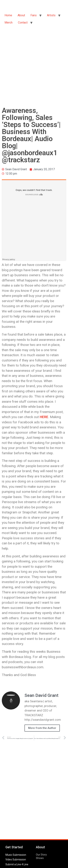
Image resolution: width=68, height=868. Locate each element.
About (21, 15)
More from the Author (42, 728)
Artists (51, 15)
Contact (23, 23)
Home (8, 15)
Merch (9, 23)
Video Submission (16, 859)
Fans (34, 15)
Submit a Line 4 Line (17, 864)
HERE (44, 417)
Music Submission (16, 855)
